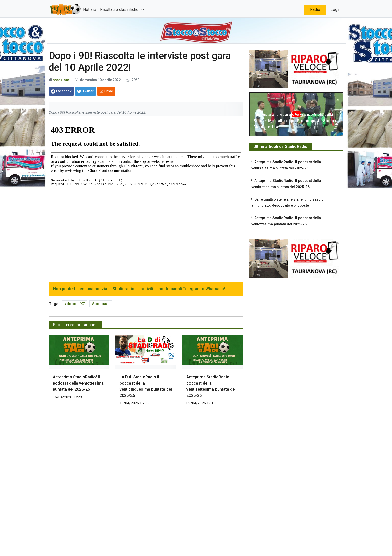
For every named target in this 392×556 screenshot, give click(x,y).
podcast (102, 304)
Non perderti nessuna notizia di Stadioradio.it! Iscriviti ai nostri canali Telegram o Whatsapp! (139, 289)
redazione (61, 80)
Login (335, 10)
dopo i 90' (76, 304)
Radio (315, 10)
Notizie (90, 10)
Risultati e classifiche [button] (120, 10)
